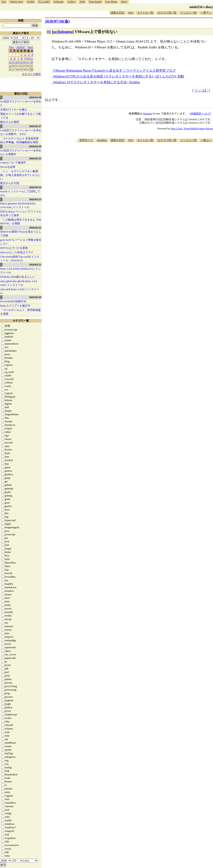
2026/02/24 (35, 187)
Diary (124, 2)
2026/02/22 (35, 228)
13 (14, 62)
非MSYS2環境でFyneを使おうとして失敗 (21, 234)
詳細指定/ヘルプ (200, 114)
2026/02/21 (35, 265)
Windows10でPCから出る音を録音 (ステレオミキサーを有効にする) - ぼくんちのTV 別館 (119, 76)
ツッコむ (201, 90)
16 (24, 62)
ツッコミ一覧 (188, 13)
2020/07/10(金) (57, 21)
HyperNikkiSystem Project (198, 128)
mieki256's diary (201, 7)
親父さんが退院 (10, 122)
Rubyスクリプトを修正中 (15, 306)
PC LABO (44, 2)
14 (17, 62)
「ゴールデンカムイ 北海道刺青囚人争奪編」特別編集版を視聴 (19, 140)
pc (55, 32)
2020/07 (21, 47)
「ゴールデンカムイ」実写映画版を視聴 (20, 312)
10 (28, 58)
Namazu (147, 114)
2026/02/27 (35, 126)
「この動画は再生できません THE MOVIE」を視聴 (21, 222)
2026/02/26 (35, 146)
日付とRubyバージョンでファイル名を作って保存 (21, 213)
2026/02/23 (35, 199)
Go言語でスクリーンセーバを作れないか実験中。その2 (21, 132)
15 (21, 62)
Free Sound (95, 2)
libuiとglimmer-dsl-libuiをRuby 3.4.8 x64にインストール (18, 205)
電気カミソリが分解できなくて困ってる (20, 116)
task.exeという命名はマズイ (17, 252)
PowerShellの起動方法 (13, 301)
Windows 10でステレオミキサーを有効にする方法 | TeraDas (97, 82)
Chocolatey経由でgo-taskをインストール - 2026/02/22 (20, 258)
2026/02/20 (35, 297)
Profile (31, 2)
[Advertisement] (137, 155)
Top (4, 2)
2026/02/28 (35, 97)
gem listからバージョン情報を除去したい (21, 242)
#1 (49, 32)
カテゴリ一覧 (21, 321)
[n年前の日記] (83, 21)
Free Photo (111, 2)
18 (32, 62)
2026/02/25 (35, 158)
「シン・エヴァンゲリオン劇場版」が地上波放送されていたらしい (20, 175)
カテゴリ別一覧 (167, 13)
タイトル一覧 (145, 13)
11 (32, 58)
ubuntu (66, 32)
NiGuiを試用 (8, 167)
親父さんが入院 (10, 183)
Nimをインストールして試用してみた (20, 193)
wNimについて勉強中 (13, 163)
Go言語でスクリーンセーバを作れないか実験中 (21, 152)
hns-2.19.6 (177, 128)
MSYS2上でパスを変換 (14, 248)
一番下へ (206, 13)
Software (59, 2)
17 (28, 62)
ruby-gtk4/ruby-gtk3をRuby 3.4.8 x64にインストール (19, 283)
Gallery (72, 2)
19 (10, 66)
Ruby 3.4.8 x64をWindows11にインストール (20, 271)
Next (30, 47)
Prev (12, 47)
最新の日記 (118, 13)
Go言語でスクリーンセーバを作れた (21, 103)
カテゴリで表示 (31, 74)
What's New (16, 2)
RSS (131, 13)
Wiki (82, 2)
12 (10, 62)
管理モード (86, 140)
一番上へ (206, 140)
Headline (102, 140)
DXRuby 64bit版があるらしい (18, 277)
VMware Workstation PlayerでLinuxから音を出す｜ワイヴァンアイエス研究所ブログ (115, 71)
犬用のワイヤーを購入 (14, 110)
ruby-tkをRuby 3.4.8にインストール (20, 291)
